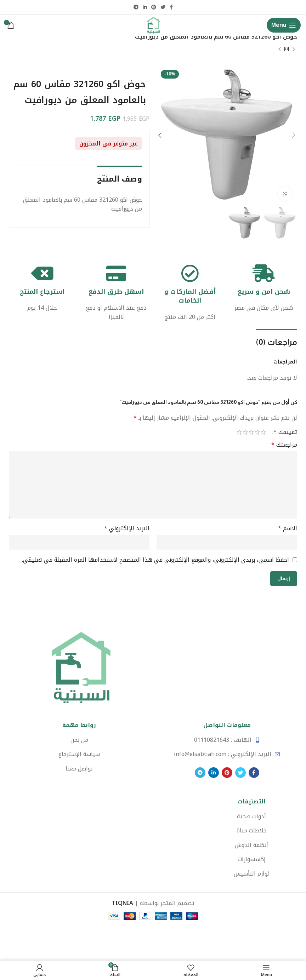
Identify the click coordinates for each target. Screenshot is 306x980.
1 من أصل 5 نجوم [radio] (263, 432)
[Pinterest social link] (154, 7)
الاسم (288, 529)
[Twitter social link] (163, 7)
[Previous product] (294, 50)
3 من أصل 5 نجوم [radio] (251, 432)
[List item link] (227, 740)
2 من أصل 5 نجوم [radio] (257, 432)
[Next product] (279, 50)
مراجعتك (284, 445)
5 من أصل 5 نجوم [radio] (239, 432)
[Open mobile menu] (284, 25)
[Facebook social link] (171, 7)
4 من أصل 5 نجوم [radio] (245, 432)
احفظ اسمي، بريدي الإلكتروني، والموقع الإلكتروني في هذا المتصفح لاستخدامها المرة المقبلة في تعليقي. (155, 560)
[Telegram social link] (136, 7)
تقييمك (285, 432)
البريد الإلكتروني (127, 529)
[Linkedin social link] (145, 7)
